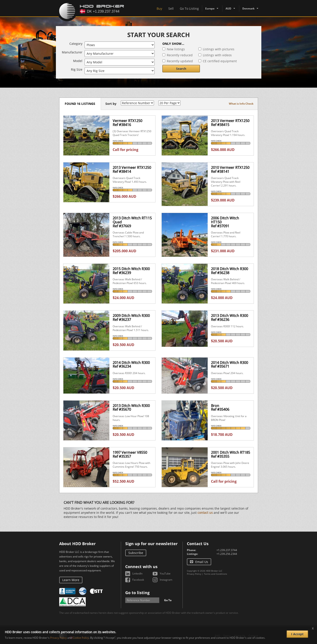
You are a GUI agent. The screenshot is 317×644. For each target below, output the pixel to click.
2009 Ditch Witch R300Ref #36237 (131, 318)
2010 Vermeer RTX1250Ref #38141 (230, 169)
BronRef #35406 (220, 408)
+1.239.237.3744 (227, 550)
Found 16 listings (80, 104)
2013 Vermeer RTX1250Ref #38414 (132, 169)
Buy (159, 8)
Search (181, 69)
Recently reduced (180, 55)
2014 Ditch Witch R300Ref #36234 (131, 365)
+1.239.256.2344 (227, 554)
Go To (168, 600)
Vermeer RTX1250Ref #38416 (127, 123)
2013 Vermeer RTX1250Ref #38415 (230, 123)
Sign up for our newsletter (151, 544)
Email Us (202, 562)
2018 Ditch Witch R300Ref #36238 (230, 271)
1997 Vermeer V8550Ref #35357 (130, 454)
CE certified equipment (220, 61)
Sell (171, 8)
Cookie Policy (81, 638)
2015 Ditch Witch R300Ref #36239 (131, 271)
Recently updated (180, 61)
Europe (210, 8)
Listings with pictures (219, 49)
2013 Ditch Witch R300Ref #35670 (131, 408)
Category (76, 44)
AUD (228, 8)
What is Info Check (241, 104)
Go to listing (137, 593)
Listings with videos (217, 55)
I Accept (297, 634)
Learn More (71, 580)
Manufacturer (72, 52)
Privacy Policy (194, 574)
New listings (176, 49)
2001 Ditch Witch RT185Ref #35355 (231, 454)
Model (78, 61)
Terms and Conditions (215, 574)
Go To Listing (189, 8)
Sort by (111, 104)
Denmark (248, 8)
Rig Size (77, 69)
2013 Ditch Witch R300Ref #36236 (230, 318)
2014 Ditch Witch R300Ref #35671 (230, 365)
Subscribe (136, 553)
